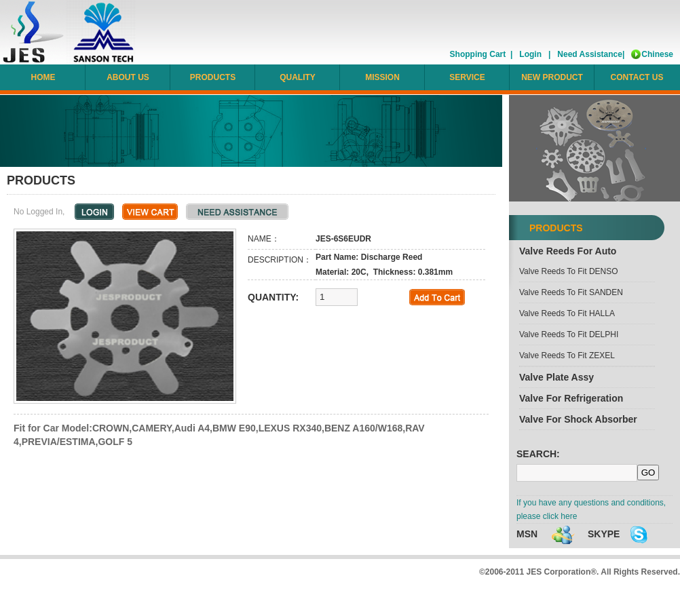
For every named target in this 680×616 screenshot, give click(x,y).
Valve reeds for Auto (568, 251)
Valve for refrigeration (571, 398)
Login (530, 54)
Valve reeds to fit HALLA (567, 313)
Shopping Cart (478, 54)
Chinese (657, 54)
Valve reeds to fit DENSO (569, 271)
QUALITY (298, 77)
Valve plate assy (556, 377)
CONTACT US (637, 77)
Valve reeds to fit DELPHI (569, 334)
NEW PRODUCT (552, 77)
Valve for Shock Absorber (578, 419)
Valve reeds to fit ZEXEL (567, 355)
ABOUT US (128, 77)
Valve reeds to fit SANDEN (571, 292)
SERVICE (467, 77)
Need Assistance (590, 54)
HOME (43, 77)
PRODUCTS (213, 77)
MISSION (382, 77)
